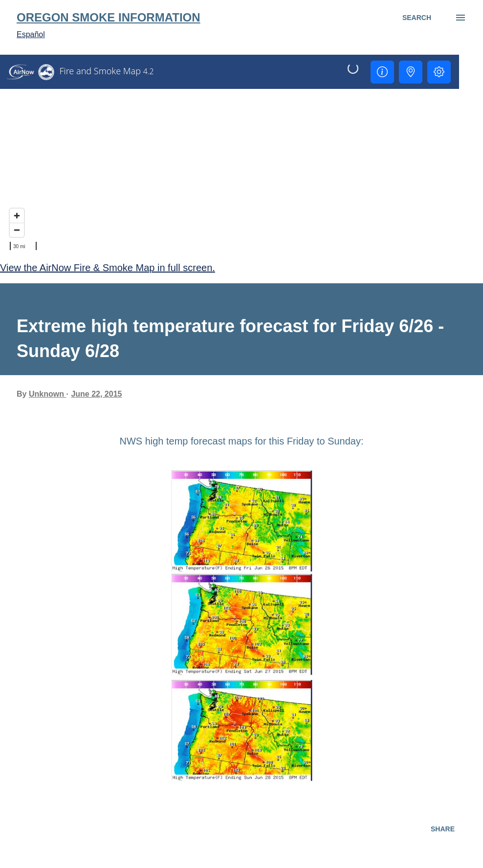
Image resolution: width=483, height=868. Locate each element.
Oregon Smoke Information (109, 17)
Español (31, 34)
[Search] (417, 18)
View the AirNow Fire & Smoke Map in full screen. (108, 268)
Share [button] (443, 829)
